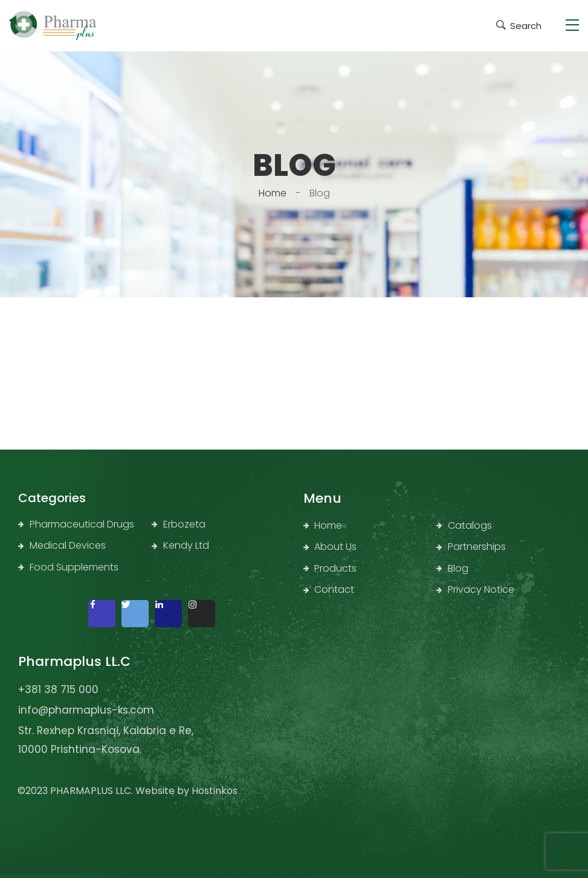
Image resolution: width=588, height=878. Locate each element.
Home (273, 193)
